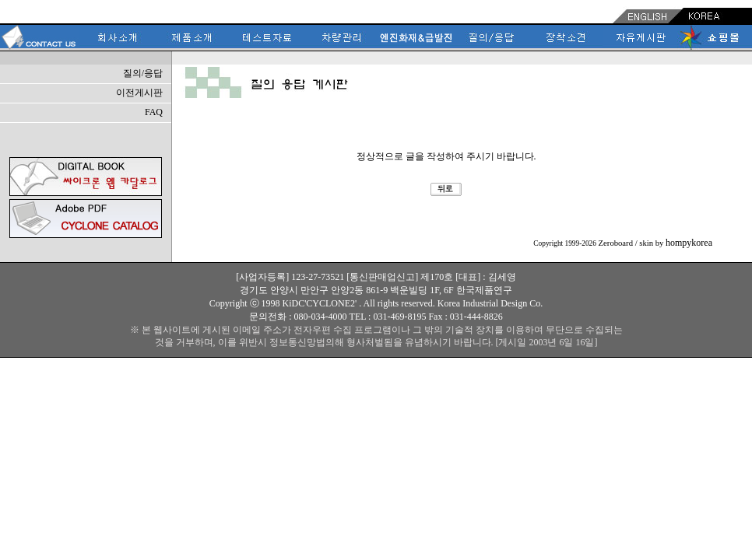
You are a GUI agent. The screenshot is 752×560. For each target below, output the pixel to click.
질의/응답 (143, 73)
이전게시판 (139, 93)
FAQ (154, 112)
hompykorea (689, 243)
